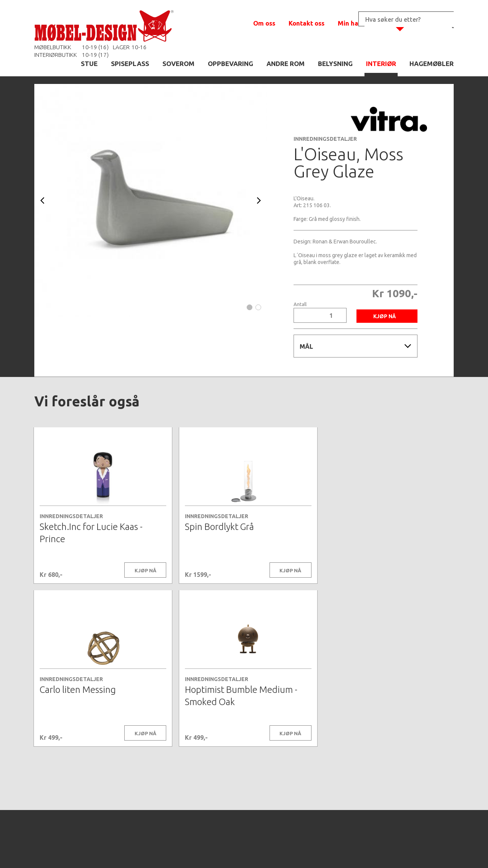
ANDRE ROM (286, 64)
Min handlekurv (362, 23)
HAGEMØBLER (432, 64)
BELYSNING (335, 64)
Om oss (264, 23)
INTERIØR (381, 64)
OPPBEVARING (230, 64)
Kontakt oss (307, 23)
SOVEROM (178, 64)
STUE (89, 64)
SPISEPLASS (130, 64)
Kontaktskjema (348, 850)
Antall (300, 304)
